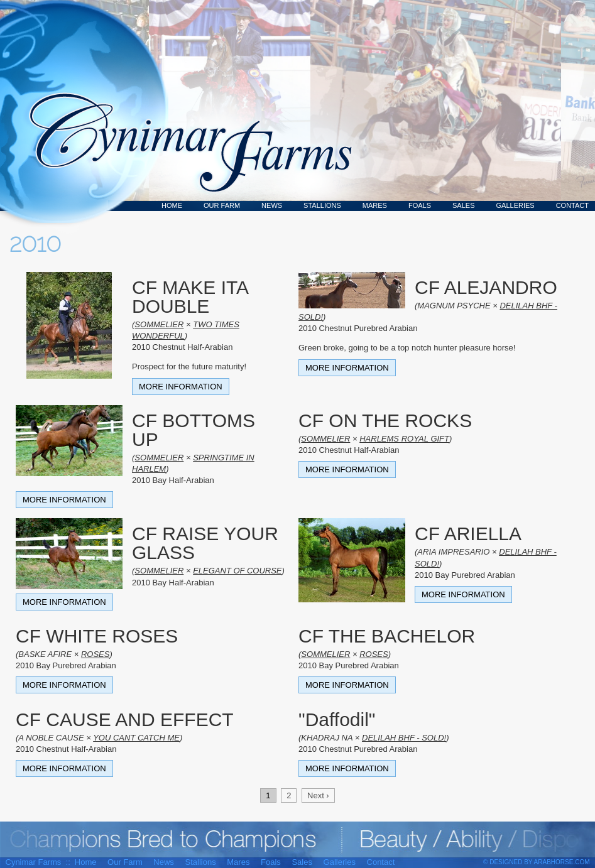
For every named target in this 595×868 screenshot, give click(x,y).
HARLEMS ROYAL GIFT (404, 439)
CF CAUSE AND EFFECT (125, 719)
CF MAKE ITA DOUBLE (190, 297)
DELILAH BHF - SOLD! (404, 738)
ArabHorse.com (562, 862)
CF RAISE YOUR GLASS (205, 543)
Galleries (516, 205)
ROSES (96, 654)
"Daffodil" (337, 719)
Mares (375, 205)
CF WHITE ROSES (97, 636)
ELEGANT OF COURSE (237, 571)
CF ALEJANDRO (486, 287)
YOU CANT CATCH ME (136, 738)
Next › (318, 795)
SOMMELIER (159, 324)
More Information (181, 387)
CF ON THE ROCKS (385, 420)
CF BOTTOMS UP (194, 430)
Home (172, 205)
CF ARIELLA (468, 534)
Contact (572, 205)
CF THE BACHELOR (387, 636)
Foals (420, 205)
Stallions (322, 205)
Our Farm (222, 205)
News (272, 205)
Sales (463, 205)
